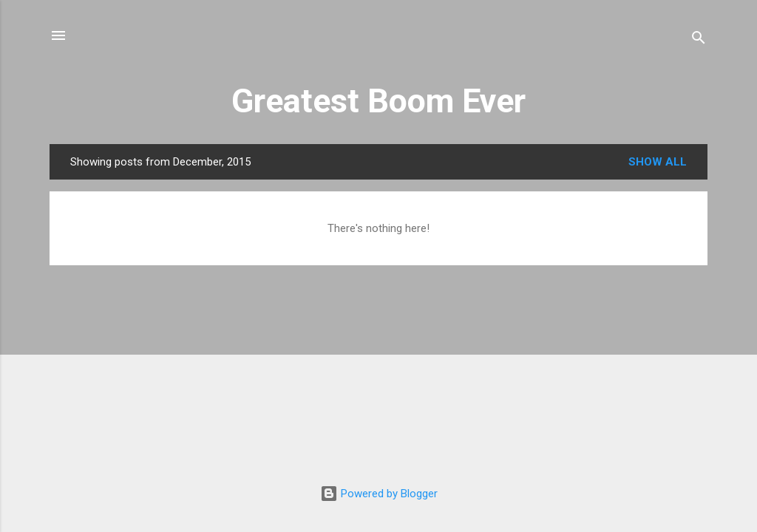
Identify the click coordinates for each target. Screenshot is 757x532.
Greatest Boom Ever (378, 101)
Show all (658, 162)
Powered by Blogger (379, 494)
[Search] (699, 40)
